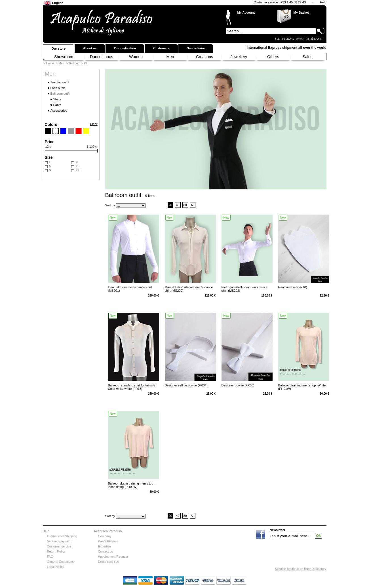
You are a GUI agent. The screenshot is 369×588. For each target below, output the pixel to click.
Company (105, 536)
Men (170, 57)
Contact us (106, 551)
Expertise (105, 546)
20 (170, 205)
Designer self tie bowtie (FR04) (186, 385)
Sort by (110, 205)
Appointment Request (113, 557)
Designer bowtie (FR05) (238, 385)
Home (50, 63)
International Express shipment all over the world (287, 48)
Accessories (59, 111)
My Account (246, 12)
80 (185, 205)
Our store (59, 48)
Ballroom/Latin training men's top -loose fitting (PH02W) (132, 485)
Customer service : (267, 2)
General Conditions (60, 562)
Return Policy (56, 551)
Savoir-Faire (196, 48)
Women (136, 57)
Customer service (59, 546)
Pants (57, 105)
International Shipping (62, 536)
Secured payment (59, 541)
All (192, 205)
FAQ (50, 557)
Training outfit (60, 82)
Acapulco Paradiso (108, 531)
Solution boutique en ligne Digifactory (301, 569)
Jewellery (239, 57)
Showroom (64, 57)
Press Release (108, 541)
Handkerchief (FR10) (293, 287)
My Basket (301, 12)
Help (323, 2)
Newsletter (278, 530)
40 (178, 205)
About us (90, 48)
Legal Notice (56, 567)
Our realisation (125, 48)
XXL (78, 170)
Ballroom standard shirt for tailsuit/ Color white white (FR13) (132, 387)
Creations (204, 57)
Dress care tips (108, 562)
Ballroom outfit (78, 63)
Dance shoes (102, 57)
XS (78, 166)
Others (273, 57)
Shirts (57, 99)
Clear (94, 124)
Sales (307, 57)
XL (77, 162)
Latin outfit (58, 88)
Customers (161, 48)
